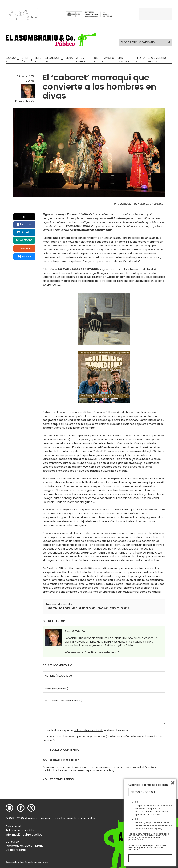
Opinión (25, 60)
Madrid (76, 608)
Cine (96, 60)
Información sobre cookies (24, 835)
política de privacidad (88, 730)
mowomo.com (42, 862)
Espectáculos (52, 60)
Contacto (12, 842)
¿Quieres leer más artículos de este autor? (92, 652)
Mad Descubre (124, 60)
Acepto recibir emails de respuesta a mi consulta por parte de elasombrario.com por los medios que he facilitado (154, 810)
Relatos (140, 60)
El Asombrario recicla (157, 60)
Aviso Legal (13, 826)
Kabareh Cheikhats (58, 608)
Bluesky (24, 256)
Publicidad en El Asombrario (25, 846)
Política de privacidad (20, 830)
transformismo (119, 608)
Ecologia (11, 60)
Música (69, 60)
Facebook (26, 225)
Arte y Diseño (81, 60)
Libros (38, 60)
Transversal (108, 60)
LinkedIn (26, 232)
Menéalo (25, 248)
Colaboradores (16, 850)
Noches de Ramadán (95, 608)
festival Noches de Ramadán (78, 269)
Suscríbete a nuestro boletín (148, 785)
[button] (51, 40)
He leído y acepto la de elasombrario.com (86, 730)
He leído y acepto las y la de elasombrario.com (154, 826)
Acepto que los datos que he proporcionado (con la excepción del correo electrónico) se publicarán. (103, 738)
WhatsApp (26, 240)
